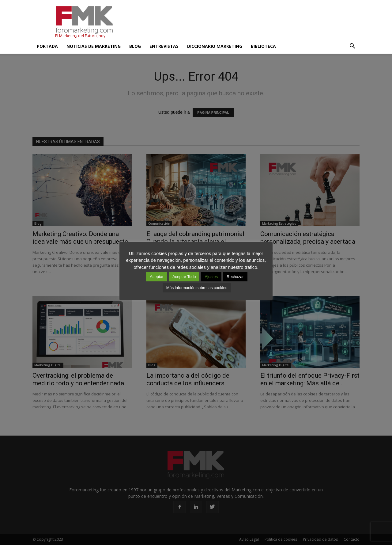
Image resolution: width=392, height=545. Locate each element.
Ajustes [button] (211, 277)
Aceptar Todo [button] (184, 277)
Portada (47, 46)
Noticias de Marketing (94, 46)
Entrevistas (164, 46)
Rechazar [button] (235, 277)
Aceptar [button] (157, 277)
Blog (135, 46)
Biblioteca (263, 46)
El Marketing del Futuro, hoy (80, 36)
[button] (352, 46)
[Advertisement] (248, 22)
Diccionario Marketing (215, 46)
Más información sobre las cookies (197, 288)
